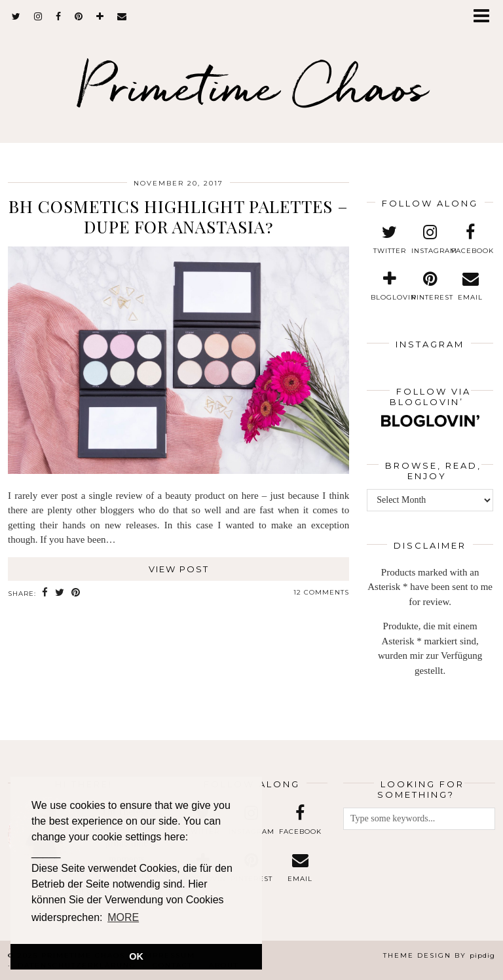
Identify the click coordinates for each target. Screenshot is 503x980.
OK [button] (136, 956)
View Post (179, 569)
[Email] (122, 16)
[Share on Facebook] (45, 593)
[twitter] (16, 16)
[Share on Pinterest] (76, 593)
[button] (486, 17)
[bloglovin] (100, 16)
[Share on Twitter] (60, 593)
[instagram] (38, 16)
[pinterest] (79, 16)
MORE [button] (123, 917)
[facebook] (59, 16)
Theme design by (439, 955)
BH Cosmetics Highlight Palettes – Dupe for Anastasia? (178, 216)
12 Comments (321, 592)
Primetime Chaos (252, 86)
